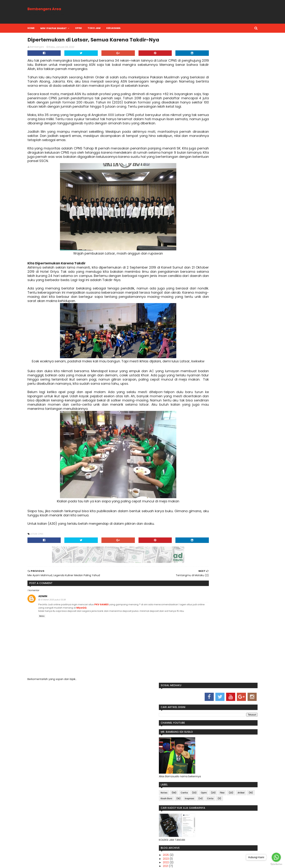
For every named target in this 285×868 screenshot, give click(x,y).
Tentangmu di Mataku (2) (207, 303)
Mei (194, 250)
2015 (191, 328)
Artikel (216, 152)
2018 (191, 317)
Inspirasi (215, 158)
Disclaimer (174, 759)
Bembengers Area (63, 9)
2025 (191, 220)
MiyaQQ (152, 671)
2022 (191, 228)
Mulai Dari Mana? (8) (204, 275)
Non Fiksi (219, 738)
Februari (196, 261)
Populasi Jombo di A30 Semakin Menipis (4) (210, 291)
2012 (191, 339)
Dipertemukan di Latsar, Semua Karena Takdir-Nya (210, 308)
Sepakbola (202, 744)
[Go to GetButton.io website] (276, 864)
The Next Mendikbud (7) (206, 279)
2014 (191, 332)
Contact (156, 759)
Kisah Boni (192, 158)
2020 (192, 235)
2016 (191, 325)
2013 (191, 336)
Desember (198, 239)
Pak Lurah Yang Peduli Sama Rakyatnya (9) (208, 270)
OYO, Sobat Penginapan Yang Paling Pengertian (208, 429)
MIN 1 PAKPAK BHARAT (72, 28)
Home (50, 28)
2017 (191, 321)
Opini (229, 146)
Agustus (196, 246)
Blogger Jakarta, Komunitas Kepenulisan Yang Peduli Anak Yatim (208, 565)
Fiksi (197, 152)
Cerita (209, 146)
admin (62, 660)
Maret (195, 257)
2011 (191, 343)
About (125, 759)
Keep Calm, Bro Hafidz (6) (207, 282)
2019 (191, 314)
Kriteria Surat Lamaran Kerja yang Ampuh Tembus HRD (211, 498)
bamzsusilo (70, 863)
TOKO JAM (113, 28)
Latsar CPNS (56, 594)
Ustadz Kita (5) (200, 286)
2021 (191, 231)
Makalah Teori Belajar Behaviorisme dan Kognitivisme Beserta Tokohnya (209, 461)
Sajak (189, 744)
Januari (196, 265)
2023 (191, 224)
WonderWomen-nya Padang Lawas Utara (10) (207, 677)
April (194, 253)
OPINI (97, 28)
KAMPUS (190, 738)
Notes (189, 146)
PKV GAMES (121, 668)
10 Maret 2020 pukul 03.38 (72, 663)
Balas (61, 683)
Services (139, 759)
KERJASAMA (132, 28)
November (198, 242)
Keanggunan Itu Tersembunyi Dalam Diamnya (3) (214, 298)
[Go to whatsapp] (276, 857)
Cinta (189, 164)
